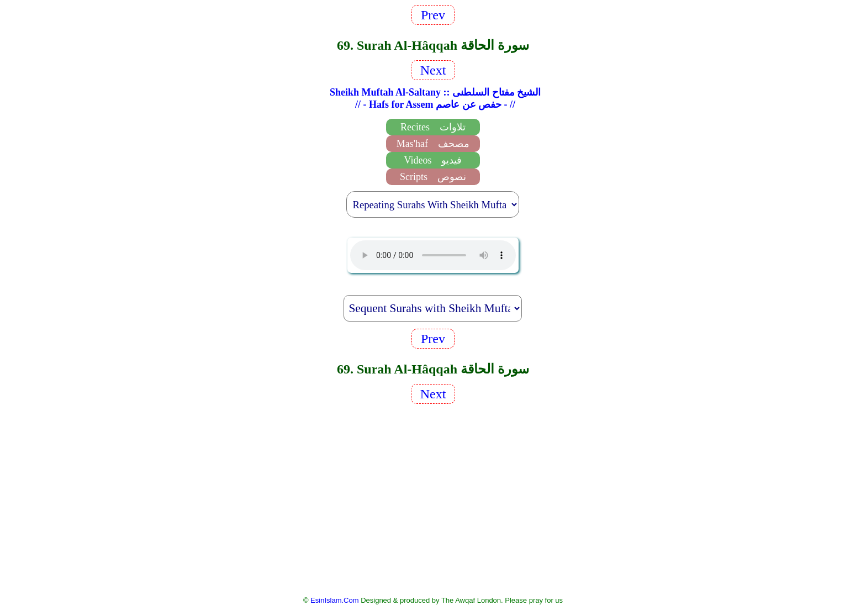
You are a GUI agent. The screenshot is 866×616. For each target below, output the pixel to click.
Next (433, 70)
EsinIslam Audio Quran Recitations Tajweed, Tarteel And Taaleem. (433, 255)
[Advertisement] (433, 499)
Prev (433, 15)
